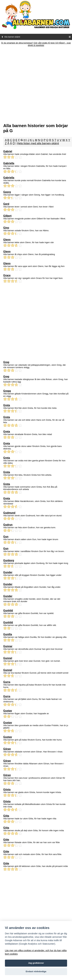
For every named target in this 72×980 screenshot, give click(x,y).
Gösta (7, 789)
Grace (7, 275)
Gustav (8, 711)
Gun (6, 537)
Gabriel (8, 151)
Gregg (7, 391)
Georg (7, 192)
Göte (6, 840)
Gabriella (9, 163)
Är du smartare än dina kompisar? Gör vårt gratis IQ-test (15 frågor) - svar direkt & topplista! (36, 44)
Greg (6, 362)
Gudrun (8, 525)
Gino (6, 228)
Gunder (8, 572)
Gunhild (8, 611)
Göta (6, 816)
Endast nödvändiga (36, 971)
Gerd (6, 204)
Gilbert (7, 216)
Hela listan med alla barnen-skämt (38, 143)
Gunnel (8, 658)
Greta (7, 405)
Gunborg (9, 560)
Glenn (7, 240)
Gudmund (9, 513)
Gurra (7, 682)
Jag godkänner (36, 963)
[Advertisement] (36, 84)
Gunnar (8, 646)
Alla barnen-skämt (10, 37)
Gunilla (8, 634)
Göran (7, 749)
